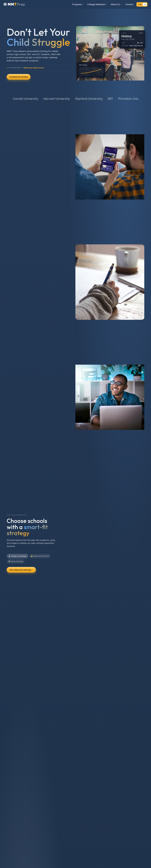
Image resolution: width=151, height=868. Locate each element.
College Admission (97, 4)
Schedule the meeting (19, 77)
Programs (78, 4)
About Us (116, 4)
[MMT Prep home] (14, 4)
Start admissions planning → (21, 570)
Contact (129, 4)
